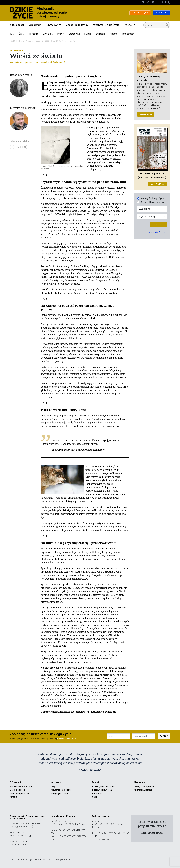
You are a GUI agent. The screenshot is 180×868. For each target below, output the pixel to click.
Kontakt (13, 797)
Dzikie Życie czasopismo (103, 786)
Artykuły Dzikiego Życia (153, 202)
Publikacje (97, 793)
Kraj (12, 34)
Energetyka (74, 34)
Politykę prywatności (67, 739)
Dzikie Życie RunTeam (102, 790)
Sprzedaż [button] (53, 25)
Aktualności (17, 25)
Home (22, 41)
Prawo (61, 34)
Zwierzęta (48, 34)
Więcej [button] (129, 25)
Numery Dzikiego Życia (152, 198)
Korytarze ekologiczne (61, 790)
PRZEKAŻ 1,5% (140, 13)
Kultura (88, 34)
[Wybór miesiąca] (152, 217)
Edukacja (100, 34)
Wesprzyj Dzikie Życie (106, 25)
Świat (22, 34)
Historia (113, 34)
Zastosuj (159, 225)
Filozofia (33, 34)
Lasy (53, 786)
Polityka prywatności (143, 790)
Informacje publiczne (19, 793)
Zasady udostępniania (144, 786)
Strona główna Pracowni (21, 786)
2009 (38, 41)
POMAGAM (146, 114)
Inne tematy (128, 34)
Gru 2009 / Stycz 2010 (51, 41)
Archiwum (35, 25)
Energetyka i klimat (60, 793)
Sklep (95, 797)
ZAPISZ (164, 736)
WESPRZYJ (162, 13)
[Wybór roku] (152, 209)
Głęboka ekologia (17, 790)
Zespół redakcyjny (77, 25)
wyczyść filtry (157, 232)
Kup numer (157, 184)
